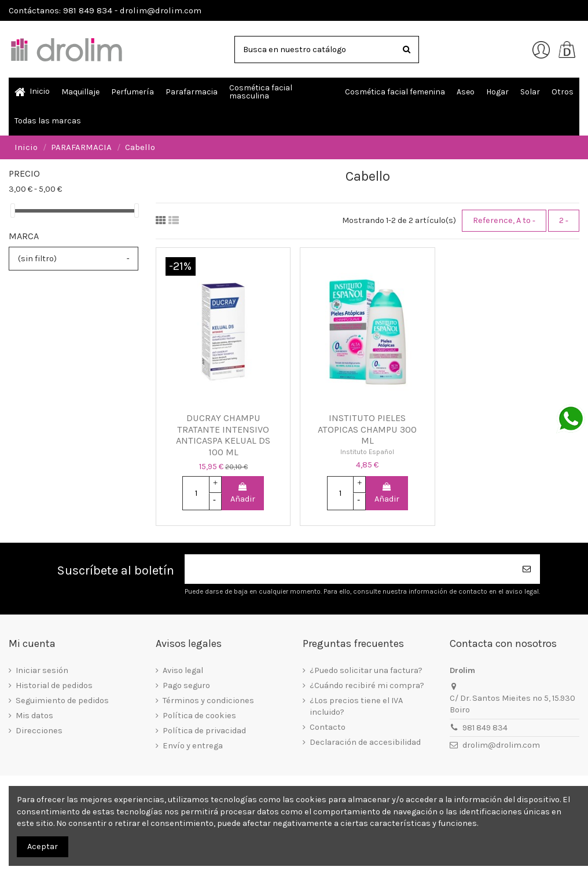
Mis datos (34, 716)
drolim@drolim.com (501, 745)
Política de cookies (199, 716)
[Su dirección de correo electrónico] (350, 569)
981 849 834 (485, 728)
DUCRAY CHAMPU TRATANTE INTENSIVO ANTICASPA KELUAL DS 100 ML (223, 435)
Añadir (243, 493)
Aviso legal (183, 670)
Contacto (328, 727)
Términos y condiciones (208, 701)
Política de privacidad (204, 731)
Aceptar (43, 846)
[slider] (13, 211)
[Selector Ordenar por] (504, 221)
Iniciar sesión (42, 670)
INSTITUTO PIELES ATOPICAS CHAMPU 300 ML (367, 429)
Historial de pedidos (54, 685)
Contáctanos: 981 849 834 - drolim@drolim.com (105, 10)
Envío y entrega (193, 746)
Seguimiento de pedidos (62, 701)
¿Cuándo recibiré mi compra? (367, 685)
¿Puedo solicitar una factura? (366, 670)
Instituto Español (367, 452)
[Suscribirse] (527, 569)
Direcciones (39, 731)
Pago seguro (186, 685)
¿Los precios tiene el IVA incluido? (356, 706)
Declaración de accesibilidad (365, 742)
